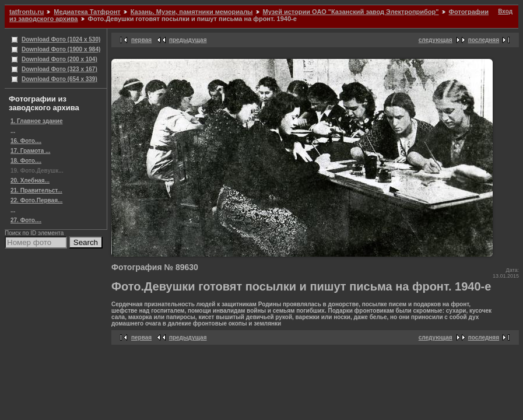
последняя (484, 40)
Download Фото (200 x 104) (59, 59)
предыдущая (188, 40)
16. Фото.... (26, 141)
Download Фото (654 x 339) (59, 79)
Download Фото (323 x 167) (59, 69)
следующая (436, 40)
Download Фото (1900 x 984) (61, 49)
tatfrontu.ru (27, 12)
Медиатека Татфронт (87, 12)
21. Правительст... (36, 190)
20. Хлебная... (30, 181)
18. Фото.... (26, 161)
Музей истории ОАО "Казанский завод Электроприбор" (351, 12)
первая (141, 40)
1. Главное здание (36, 121)
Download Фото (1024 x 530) (61, 39)
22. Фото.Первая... (36, 200)
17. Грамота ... (30, 151)
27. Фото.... (26, 220)
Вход (505, 11)
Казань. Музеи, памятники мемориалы (192, 12)
